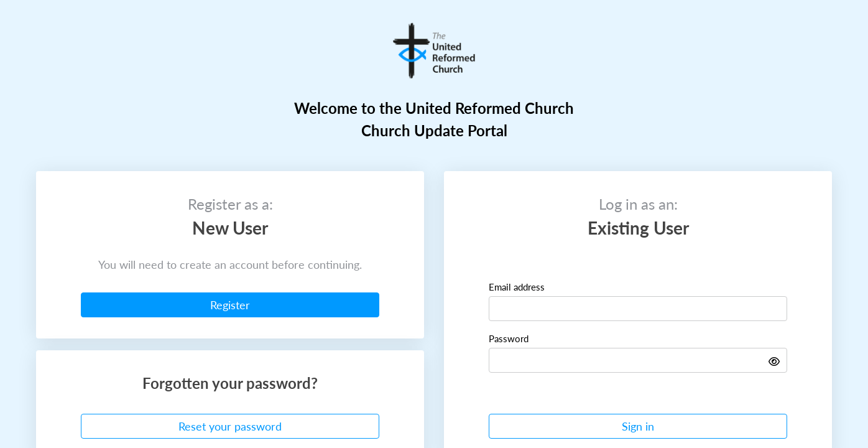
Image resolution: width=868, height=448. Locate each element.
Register (230, 305)
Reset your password (230, 426)
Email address (517, 287)
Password (509, 338)
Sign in (638, 426)
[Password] (638, 360)
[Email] (638, 309)
